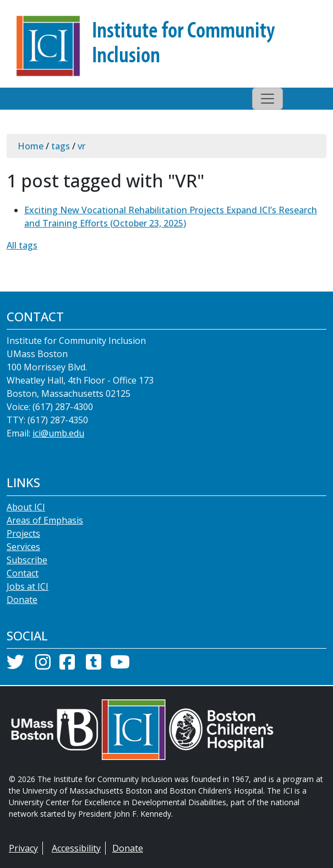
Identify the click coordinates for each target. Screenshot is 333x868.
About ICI (26, 507)
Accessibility (76, 848)
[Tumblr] (94, 665)
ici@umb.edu (58, 433)
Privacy (23, 848)
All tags (22, 245)
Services (23, 547)
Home (31, 146)
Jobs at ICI (28, 586)
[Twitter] (15, 665)
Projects (23, 533)
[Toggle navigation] (268, 99)
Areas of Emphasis (45, 520)
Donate (22, 600)
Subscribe (27, 560)
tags (61, 146)
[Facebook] (67, 665)
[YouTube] (120, 665)
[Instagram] (43, 665)
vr (81, 146)
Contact (23, 573)
